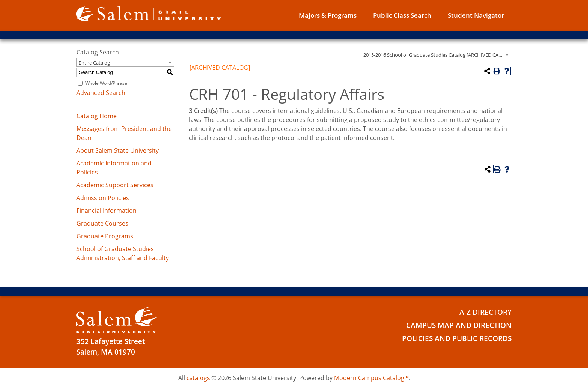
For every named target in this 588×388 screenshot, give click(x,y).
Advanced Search (101, 93)
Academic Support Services (115, 185)
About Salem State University (118, 150)
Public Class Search (402, 15)
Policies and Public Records (457, 338)
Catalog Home (97, 116)
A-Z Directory (485, 312)
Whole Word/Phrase (106, 83)
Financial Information (106, 211)
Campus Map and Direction (459, 325)
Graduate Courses (102, 223)
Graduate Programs (105, 236)
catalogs (198, 378)
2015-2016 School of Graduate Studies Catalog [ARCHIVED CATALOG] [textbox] (437, 55)
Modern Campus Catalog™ (371, 378)
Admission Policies (103, 198)
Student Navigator (476, 15)
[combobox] (436, 54)
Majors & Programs (328, 15)
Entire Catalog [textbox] (94, 63)
